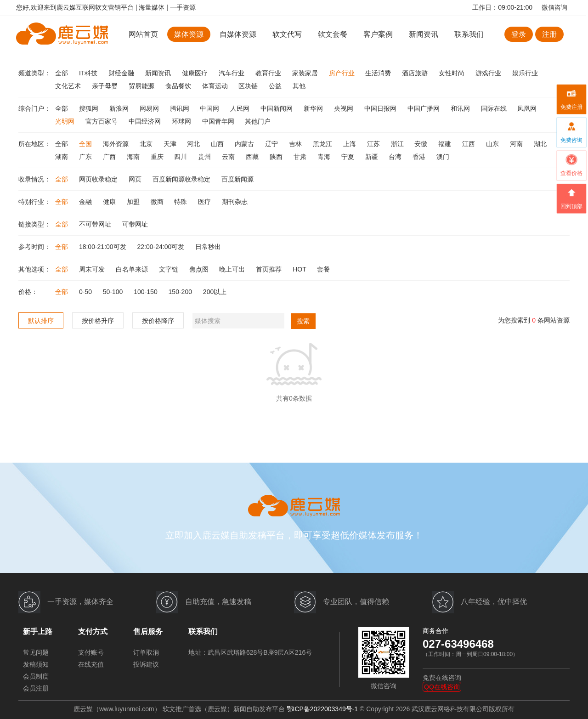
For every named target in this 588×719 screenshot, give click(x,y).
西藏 (253, 157)
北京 (147, 144)
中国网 (210, 108)
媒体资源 (189, 34)
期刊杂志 (235, 202)
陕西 (277, 157)
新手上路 (38, 631)
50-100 (114, 292)
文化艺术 (69, 86)
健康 (110, 202)
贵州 (205, 157)
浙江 (398, 144)
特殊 (181, 202)
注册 (549, 34)
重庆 (158, 157)
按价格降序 (158, 321)
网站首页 (143, 34)
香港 (420, 157)
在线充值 (91, 664)
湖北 (540, 144)
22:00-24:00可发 (162, 247)
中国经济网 (146, 121)
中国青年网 (219, 121)
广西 (110, 157)
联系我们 (469, 34)
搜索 (303, 321)
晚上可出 (233, 269)
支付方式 (93, 631)
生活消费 (379, 73)
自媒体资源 (238, 34)
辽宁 (272, 144)
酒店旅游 (416, 73)
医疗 (205, 202)
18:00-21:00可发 (104, 247)
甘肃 (301, 157)
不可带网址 (96, 224)
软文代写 (287, 34)
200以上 (215, 292)
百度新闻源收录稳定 (182, 179)
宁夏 (349, 157)
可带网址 (135, 224)
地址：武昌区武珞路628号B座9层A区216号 (250, 652)
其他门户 (258, 121)
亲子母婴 (106, 86)
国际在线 (495, 108)
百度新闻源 (237, 179)
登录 (519, 34)
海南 (134, 157)
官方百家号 (102, 121)
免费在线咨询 (442, 678)
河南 (517, 144)
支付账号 (91, 652)
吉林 (296, 144)
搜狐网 (90, 108)
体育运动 (216, 86)
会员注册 (36, 688)
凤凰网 (527, 108)
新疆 (373, 157)
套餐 (323, 269)
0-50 (86, 292)
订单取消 (146, 652)
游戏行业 (489, 73)
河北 (194, 144)
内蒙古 (245, 144)
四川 (181, 157)
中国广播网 (424, 108)
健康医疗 (196, 73)
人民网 (241, 108)
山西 (218, 144)
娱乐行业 (525, 73)
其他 (299, 86)
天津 (171, 144)
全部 (62, 73)
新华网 (314, 108)
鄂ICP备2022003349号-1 (322, 709)
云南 (229, 157)
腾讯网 (181, 108)
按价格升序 (98, 321)
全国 (86, 144)
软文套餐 (333, 34)
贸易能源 (142, 86)
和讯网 (461, 108)
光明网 (66, 121)
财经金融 (122, 73)
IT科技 (89, 73)
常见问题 (36, 652)
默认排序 (41, 321)
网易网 (150, 108)
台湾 (396, 157)
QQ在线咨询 (442, 687)
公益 (276, 86)
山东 (493, 144)
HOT (300, 269)
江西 (469, 144)
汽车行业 (232, 73)
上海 (351, 144)
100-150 (146, 292)
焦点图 (200, 269)
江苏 (374, 144)
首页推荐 (270, 269)
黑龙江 (323, 144)
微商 (158, 202)
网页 (136, 179)
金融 (86, 202)
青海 (325, 157)
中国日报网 (381, 108)
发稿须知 (36, 664)
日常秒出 (208, 247)
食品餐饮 (179, 86)
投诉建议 (146, 664)
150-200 (181, 292)
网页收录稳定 (99, 179)
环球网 (182, 121)
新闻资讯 (424, 34)
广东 (86, 157)
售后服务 (148, 631)
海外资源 (117, 144)
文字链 (170, 269)
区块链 (249, 86)
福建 (446, 144)
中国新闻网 (277, 108)
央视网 (345, 108)
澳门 (443, 157)
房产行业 (343, 73)
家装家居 (306, 73)
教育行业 (269, 73)
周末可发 (93, 269)
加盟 (134, 202)
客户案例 (379, 34)
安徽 (422, 144)
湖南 (62, 157)
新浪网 (120, 108)
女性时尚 (452, 73)
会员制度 (36, 676)
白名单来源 (133, 269)
